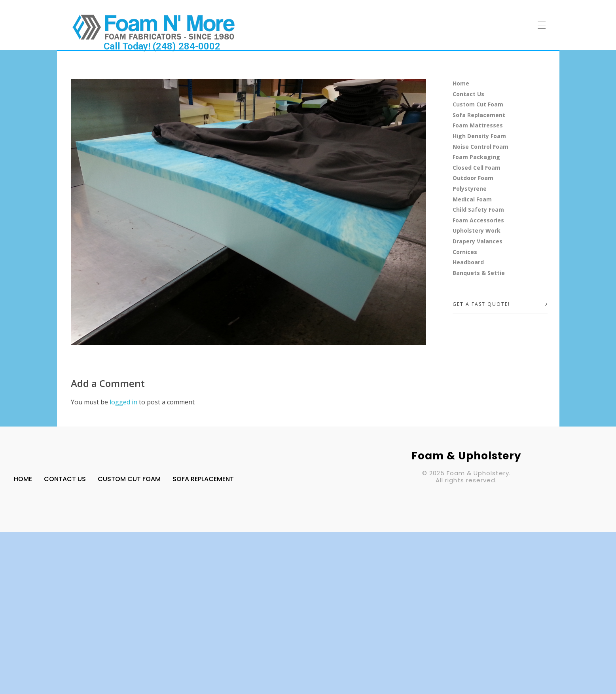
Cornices (465, 252)
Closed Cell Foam (477, 168)
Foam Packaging (476, 157)
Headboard (468, 262)
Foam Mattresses (478, 125)
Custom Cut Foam (478, 104)
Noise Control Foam (480, 147)
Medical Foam (472, 199)
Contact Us (468, 94)
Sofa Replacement (479, 115)
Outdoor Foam (473, 178)
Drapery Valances (478, 241)
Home (461, 83)
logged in (124, 402)
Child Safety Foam (478, 210)
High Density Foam (479, 136)
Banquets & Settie (479, 273)
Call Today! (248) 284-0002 (162, 46)
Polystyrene (470, 189)
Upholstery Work (477, 230)
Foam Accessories (478, 220)
